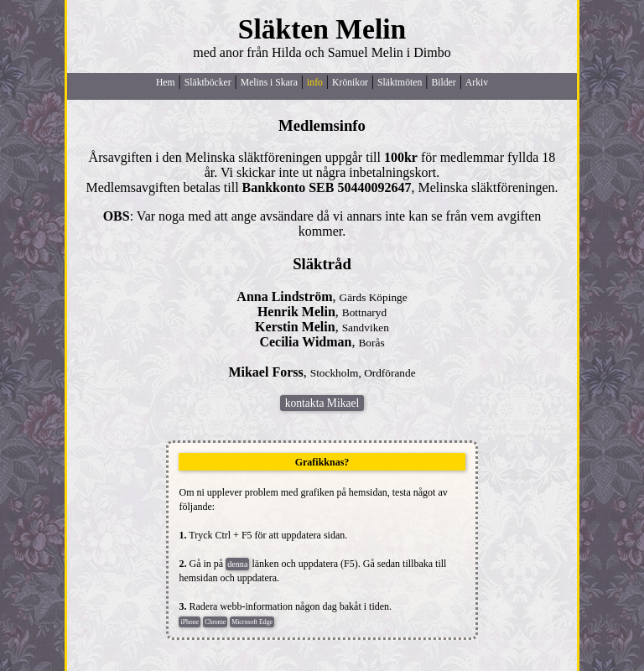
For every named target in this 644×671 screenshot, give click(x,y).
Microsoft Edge (252, 622)
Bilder (443, 83)
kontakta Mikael (322, 403)
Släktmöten (400, 83)
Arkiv (477, 83)
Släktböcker (208, 83)
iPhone (190, 622)
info (315, 83)
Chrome (215, 622)
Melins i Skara (269, 83)
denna (237, 564)
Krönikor (350, 83)
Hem (166, 83)
